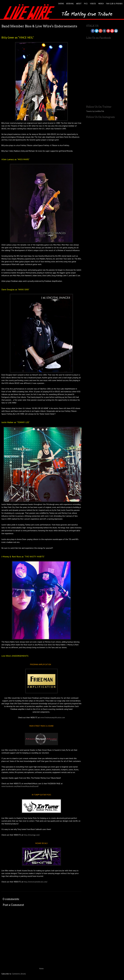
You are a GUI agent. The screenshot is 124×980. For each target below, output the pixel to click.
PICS (86, 4)
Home (41, 969)
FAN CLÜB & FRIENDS (114, 4)
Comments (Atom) (19, 974)
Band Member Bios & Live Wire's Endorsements (39, 26)
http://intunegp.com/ (32, 835)
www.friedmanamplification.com (53, 717)
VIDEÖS (93, 4)
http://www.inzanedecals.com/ (35, 882)
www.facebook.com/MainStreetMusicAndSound (20, 786)
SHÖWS (61, 4)
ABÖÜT (79, 4)
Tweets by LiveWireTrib (95, 111)
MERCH (101, 4)
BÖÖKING (70, 4)
